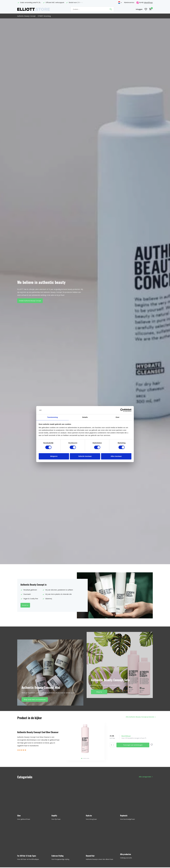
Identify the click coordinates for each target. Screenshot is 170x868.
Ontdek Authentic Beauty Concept (31, 302)
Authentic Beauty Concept (26, 16)
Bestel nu (26, 605)
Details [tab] (85, 417)
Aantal (112, 745)
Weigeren (54, 456)
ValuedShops (148, 2)
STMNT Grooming (44, 16)
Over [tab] (118, 417)
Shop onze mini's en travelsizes (35, 699)
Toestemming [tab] (52, 417)
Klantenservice (129, 2)
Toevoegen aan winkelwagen (133, 745)
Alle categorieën (145, 777)
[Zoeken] (92, 9)
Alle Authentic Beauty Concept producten (135, 718)
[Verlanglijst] (146, 9)
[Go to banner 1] (50, 673)
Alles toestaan (116, 456)
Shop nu (99, 692)
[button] (81, 758)
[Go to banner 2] (120, 665)
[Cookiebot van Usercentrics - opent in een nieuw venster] (122, 410)
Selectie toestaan (85, 456)
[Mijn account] (139, 9)
